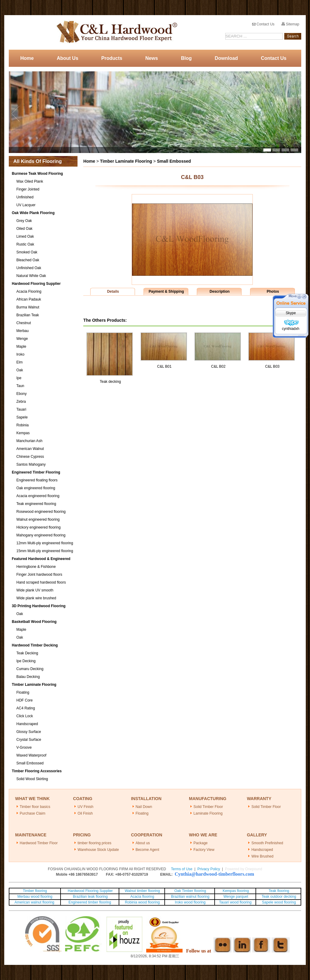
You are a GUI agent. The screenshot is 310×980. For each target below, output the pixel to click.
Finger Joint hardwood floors (39, 575)
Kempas (23, 433)
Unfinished (25, 197)
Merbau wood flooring (35, 897)
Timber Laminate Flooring (34, 685)
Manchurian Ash (29, 441)
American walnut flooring (35, 902)
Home (27, 58)
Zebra (21, 402)
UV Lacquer (26, 205)
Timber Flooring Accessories (37, 771)
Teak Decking (27, 653)
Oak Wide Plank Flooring (33, 213)
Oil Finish (85, 813)
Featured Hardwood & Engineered (41, 559)
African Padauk (29, 299)
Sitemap (290, 24)
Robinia (23, 425)
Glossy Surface (29, 732)
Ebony (21, 394)
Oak (20, 370)
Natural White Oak (31, 276)
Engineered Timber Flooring (36, 472)
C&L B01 (164, 366)
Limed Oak (25, 236)
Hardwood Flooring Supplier (36, 284)
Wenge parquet (236, 897)
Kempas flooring (235, 891)
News (152, 58)
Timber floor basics (35, 807)
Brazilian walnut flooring (190, 897)
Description (219, 291)
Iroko (20, 354)
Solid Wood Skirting (32, 779)
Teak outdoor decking (279, 897)
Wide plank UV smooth (35, 590)
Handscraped (27, 724)
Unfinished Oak (29, 268)
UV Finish (85, 807)
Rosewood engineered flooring (41, 512)
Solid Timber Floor (208, 807)
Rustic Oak (25, 244)
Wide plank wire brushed (36, 598)
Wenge (22, 339)
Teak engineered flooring (36, 504)
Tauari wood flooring (235, 902)
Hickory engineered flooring (38, 527)
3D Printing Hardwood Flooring (39, 606)
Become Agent (147, 850)
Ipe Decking (26, 661)
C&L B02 (218, 366)
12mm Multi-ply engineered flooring (45, 543)
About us (143, 843)
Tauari (21, 409)
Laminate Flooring (208, 813)
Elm (20, 362)
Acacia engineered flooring (38, 496)
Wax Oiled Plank (30, 181)
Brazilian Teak (28, 315)
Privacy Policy (209, 869)
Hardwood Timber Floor (39, 843)
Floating (23, 692)
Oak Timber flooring (190, 891)
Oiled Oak (24, 229)
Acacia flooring (142, 897)
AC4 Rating (26, 708)
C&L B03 (272, 366)
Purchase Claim (33, 813)
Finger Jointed (28, 189)
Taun (20, 386)
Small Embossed (30, 763)
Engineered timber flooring (90, 902)
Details (113, 291)
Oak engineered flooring (36, 488)
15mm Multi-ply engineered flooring (45, 551)
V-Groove (24, 747)
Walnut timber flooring (142, 891)
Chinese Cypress (30, 457)
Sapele (22, 417)
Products (112, 58)
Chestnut (24, 323)
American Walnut (30, 449)
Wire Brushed (262, 856)
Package (201, 843)
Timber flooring (35, 891)
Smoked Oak (27, 252)
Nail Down (144, 807)
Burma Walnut (28, 307)
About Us (67, 58)
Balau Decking (28, 677)
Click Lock (25, 716)
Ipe (19, 378)
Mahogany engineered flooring (41, 535)
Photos (273, 291)
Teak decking (110, 382)
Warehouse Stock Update (98, 850)
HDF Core (25, 700)
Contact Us (263, 24)
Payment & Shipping (166, 291)
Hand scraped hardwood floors (41, 582)
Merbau (23, 331)
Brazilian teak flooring (90, 897)
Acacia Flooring (29, 291)
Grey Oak (24, 221)
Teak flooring (279, 891)
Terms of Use (182, 869)
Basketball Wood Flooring (34, 622)
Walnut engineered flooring (38, 519)
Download (226, 58)
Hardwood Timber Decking (35, 645)
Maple (21, 347)
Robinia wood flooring (142, 902)
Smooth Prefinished (267, 843)
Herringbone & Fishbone (36, 567)
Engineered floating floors (37, 480)
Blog (186, 58)
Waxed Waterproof (31, 755)
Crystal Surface (29, 740)
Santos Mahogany (31, 464)
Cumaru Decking (30, 669)
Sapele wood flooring (279, 902)
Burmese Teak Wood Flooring (37, 174)
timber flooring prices (94, 843)
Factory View (204, 850)
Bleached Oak (28, 260)
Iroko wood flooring (190, 902)
